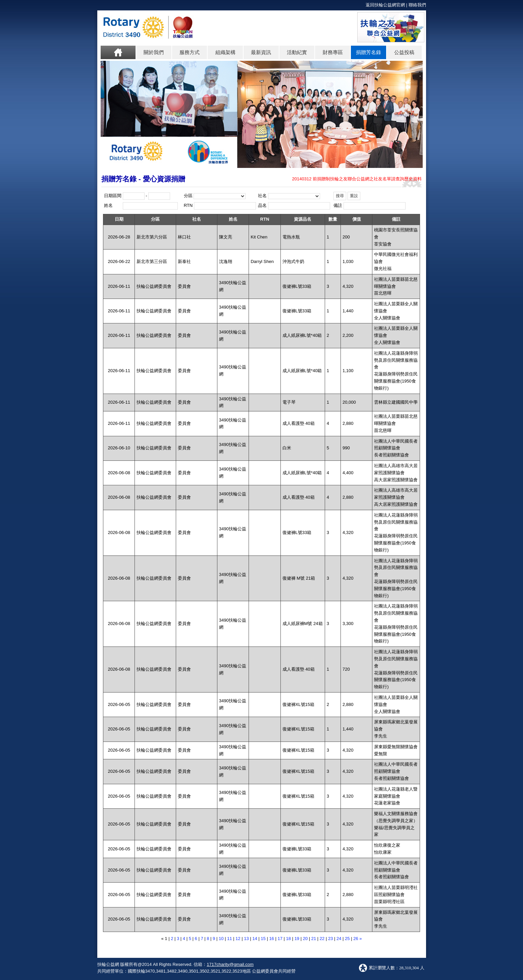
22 (322, 939)
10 (221, 939)
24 (339, 939)
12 (238, 939)
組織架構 (225, 52)
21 (314, 939)
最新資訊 (261, 52)
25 (347, 939)
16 (271, 939)
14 (255, 939)
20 (305, 939)
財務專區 (333, 52)
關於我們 (154, 52)
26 (356, 939)
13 (246, 939)
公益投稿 (404, 52)
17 (280, 939)
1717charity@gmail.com (230, 964)
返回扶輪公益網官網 (385, 5)
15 (263, 939)
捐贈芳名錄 (369, 52)
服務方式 (190, 52)
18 (289, 939)
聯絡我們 (417, 5)
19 (297, 939)
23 (330, 939)
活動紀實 (297, 52)
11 (229, 939)
